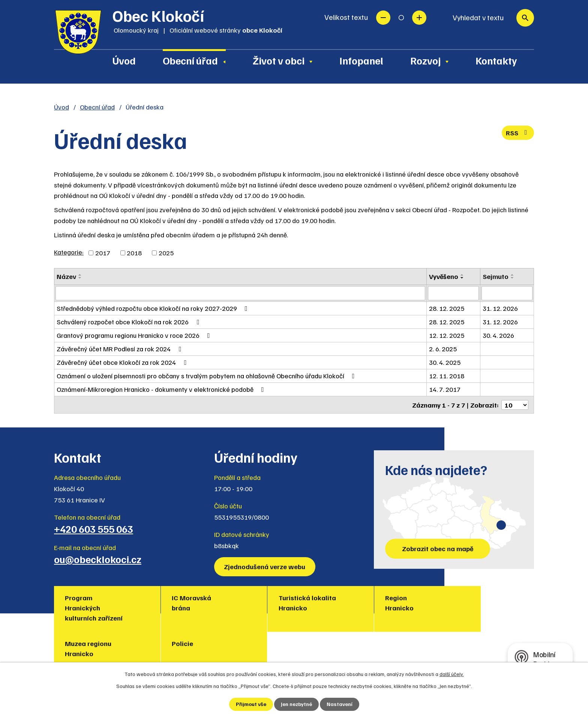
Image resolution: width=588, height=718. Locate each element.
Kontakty (496, 60)
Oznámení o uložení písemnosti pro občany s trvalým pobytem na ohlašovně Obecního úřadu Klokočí (207, 376)
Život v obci (279, 60)
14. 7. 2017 (445, 389)
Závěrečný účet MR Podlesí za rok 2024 (120, 349)
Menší (383, 18)
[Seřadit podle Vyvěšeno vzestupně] (463, 275)
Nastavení (340, 704)
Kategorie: (69, 252)
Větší (419, 18)
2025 (166, 253)
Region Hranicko (320, 602)
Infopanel (361, 60)
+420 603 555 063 (94, 528)
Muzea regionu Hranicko (409, 602)
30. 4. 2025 (445, 362)
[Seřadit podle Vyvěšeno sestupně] (463, 278)
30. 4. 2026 (498, 335)
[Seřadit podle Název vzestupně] (80, 275)
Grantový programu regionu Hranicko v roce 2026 (135, 335)
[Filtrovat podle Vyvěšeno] (454, 293)
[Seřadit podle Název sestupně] (80, 278)
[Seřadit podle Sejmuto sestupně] (513, 278)
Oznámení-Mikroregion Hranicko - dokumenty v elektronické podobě (162, 389)
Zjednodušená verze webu (265, 566)
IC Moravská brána (165, 602)
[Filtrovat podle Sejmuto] (507, 293)
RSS (518, 133)
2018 (134, 253)
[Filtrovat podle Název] (241, 293)
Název (66, 276)
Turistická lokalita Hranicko (254, 602)
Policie (476, 597)
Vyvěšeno (444, 276)
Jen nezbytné (296, 704)
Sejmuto (496, 276)
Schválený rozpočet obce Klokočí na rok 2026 (129, 322)
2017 (103, 253)
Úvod (124, 60)
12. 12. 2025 (447, 335)
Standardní (401, 18)
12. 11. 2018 (447, 376)
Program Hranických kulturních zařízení (94, 607)
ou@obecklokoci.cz (98, 559)
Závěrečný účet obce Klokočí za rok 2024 (123, 362)
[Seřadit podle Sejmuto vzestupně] (513, 275)
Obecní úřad (190, 60)
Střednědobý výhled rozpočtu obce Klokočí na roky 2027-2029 (154, 308)
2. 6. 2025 (443, 349)
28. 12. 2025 (447, 308)
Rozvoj (425, 60)
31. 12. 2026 (500, 308)
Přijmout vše (251, 704)
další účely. (452, 674)
